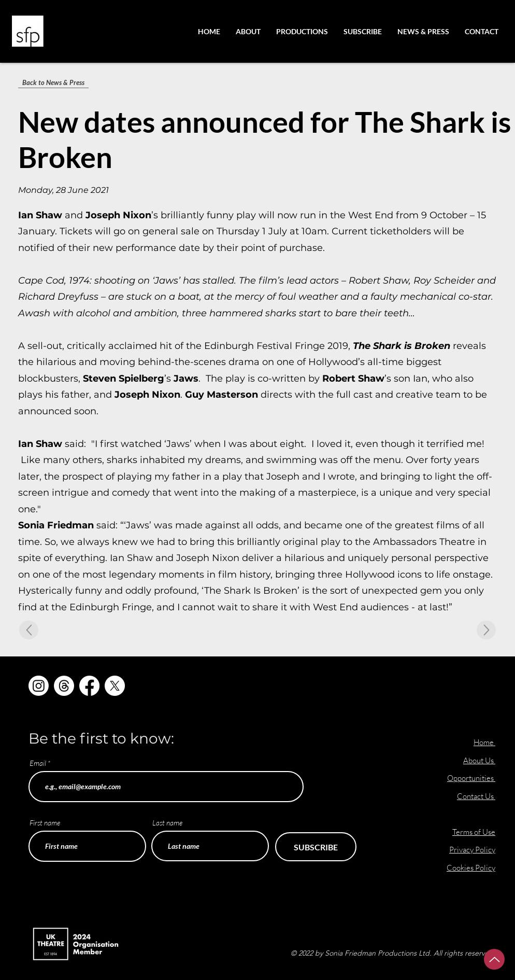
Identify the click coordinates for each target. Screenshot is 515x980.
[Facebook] (89, 686)
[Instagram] (39, 686)
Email (38, 763)
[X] (115, 686)
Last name (167, 823)
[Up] (494, 959)
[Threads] (64, 686)
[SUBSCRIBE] (316, 847)
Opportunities (471, 778)
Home (484, 742)
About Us (479, 760)
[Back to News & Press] (53, 82)
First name (45, 823)
